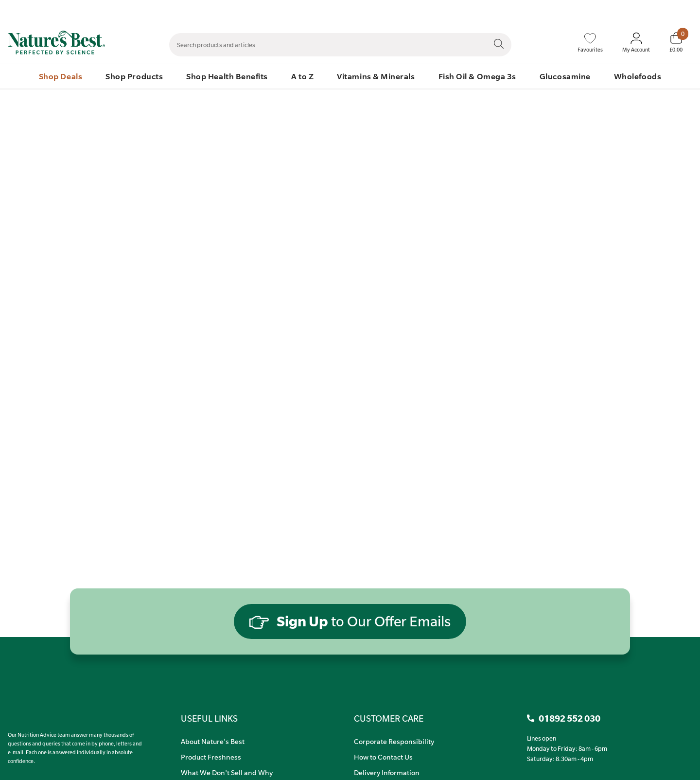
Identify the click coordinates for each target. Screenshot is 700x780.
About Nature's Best (213, 741)
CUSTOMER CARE (389, 718)
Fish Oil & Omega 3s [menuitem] (477, 76)
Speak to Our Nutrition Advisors (563, 10)
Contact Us (495, 10)
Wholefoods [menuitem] (638, 76)
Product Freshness (211, 757)
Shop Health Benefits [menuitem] (227, 76)
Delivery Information (387, 772)
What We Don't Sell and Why (227, 772)
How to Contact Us (383, 757)
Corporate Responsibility (394, 741)
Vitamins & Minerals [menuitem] (376, 76)
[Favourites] (590, 43)
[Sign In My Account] (636, 43)
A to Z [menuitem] (302, 76)
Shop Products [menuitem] (134, 76)
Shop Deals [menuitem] (61, 76)
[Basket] (676, 42)
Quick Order (633, 10)
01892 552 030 (682, 10)
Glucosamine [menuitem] (565, 76)
